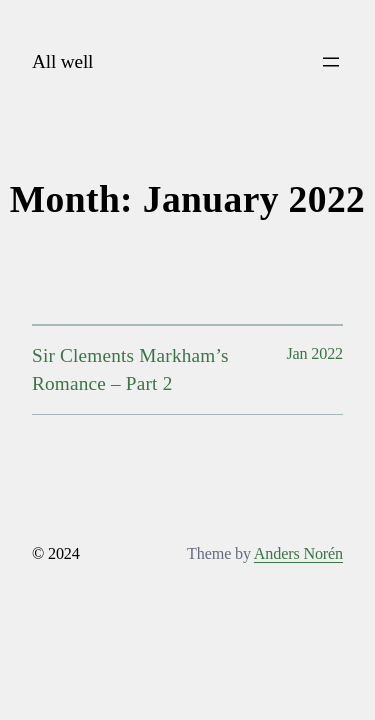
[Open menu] (331, 62)
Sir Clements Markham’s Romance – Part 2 (130, 369)
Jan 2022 (314, 353)
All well (62, 61)
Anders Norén (298, 553)
